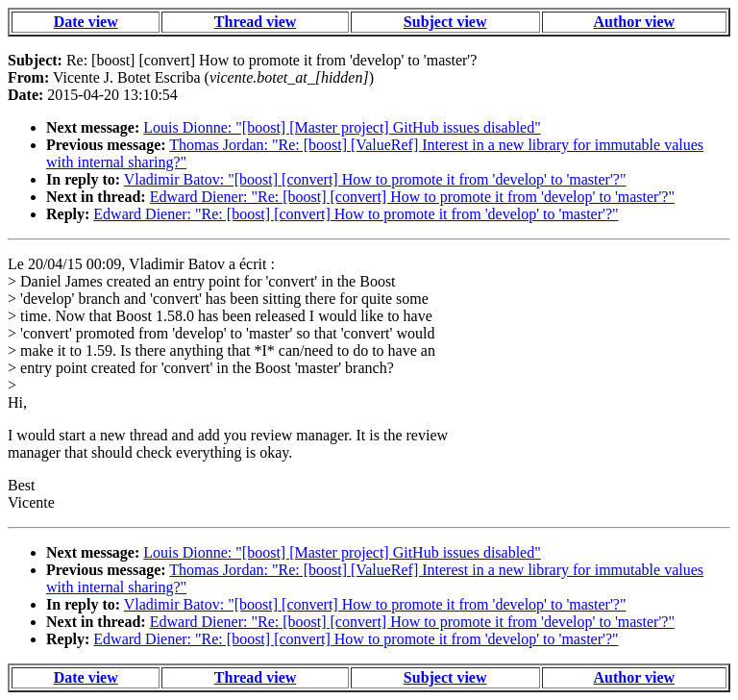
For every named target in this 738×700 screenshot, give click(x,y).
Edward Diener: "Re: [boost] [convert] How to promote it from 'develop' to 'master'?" (412, 197)
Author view (635, 22)
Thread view (255, 22)
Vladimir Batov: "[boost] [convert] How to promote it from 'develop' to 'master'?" (375, 179)
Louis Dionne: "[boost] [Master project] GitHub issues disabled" (342, 127)
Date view (86, 22)
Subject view (445, 22)
